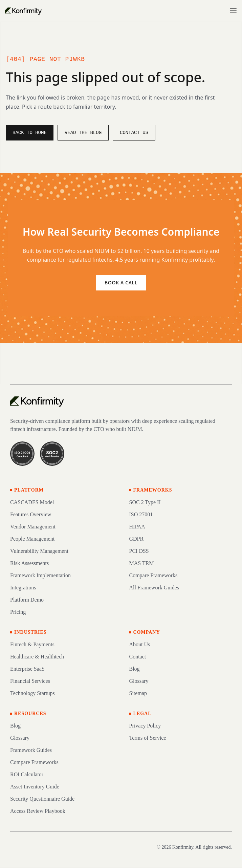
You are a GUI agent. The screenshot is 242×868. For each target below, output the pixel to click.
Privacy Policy (145, 726)
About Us (140, 644)
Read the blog (83, 133)
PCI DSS (139, 551)
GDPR (137, 539)
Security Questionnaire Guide (42, 799)
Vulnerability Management (39, 551)
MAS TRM (142, 563)
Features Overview (31, 514)
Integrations (23, 588)
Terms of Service (148, 738)
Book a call (121, 283)
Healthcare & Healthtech (37, 657)
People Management (32, 539)
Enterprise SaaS (27, 669)
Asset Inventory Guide (35, 787)
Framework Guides (31, 750)
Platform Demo (27, 600)
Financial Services (30, 681)
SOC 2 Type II (145, 502)
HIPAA (137, 527)
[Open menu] (233, 11)
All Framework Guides (154, 588)
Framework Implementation (40, 575)
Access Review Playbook (38, 811)
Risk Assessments (29, 563)
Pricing (18, 612)
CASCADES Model (32, 502)
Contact (138, 657)
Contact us (134, 133)
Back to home (30, 133)
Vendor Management (33, 527)
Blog (135, 669)
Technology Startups (32, 693)
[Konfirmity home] (37, 401)
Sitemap (138, 693)
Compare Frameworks (153, 575)
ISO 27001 (141, 514)
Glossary (139, 681)
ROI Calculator (27, 774)
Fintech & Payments (32, 644)
